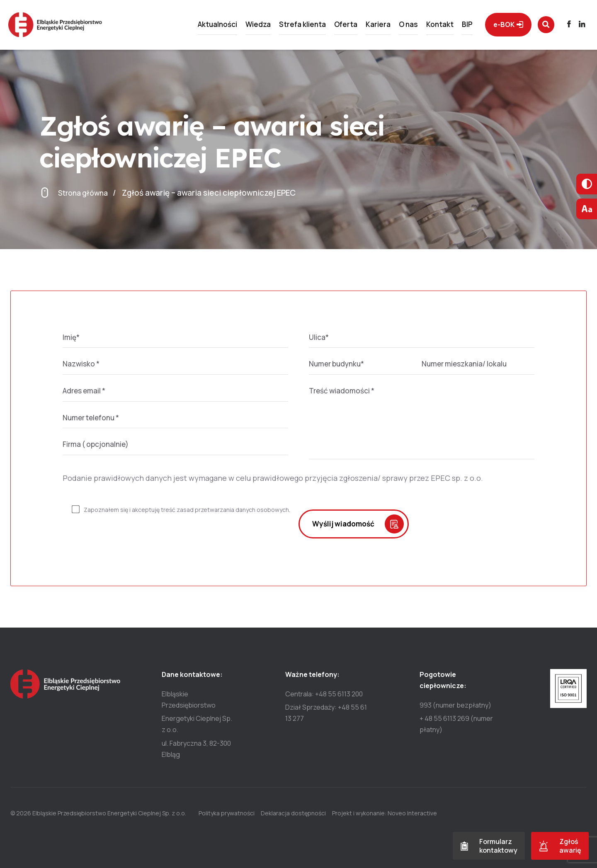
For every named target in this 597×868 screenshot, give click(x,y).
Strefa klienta (290, 26)
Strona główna (85, 193)
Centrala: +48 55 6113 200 (324, 694)
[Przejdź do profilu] (564, 27)
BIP (455, 26)
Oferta (333, 26)
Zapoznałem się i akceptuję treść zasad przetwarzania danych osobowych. (187, 510)
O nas (396, 26)
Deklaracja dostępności (300, 813)
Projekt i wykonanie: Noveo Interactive (397, 813)
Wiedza (246, 26)
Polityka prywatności (227, 813)
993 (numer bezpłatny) (455, 705)
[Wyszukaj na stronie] (538, 27)
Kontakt (427, 26)
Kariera (366, 26)
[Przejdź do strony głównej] (68, 27)
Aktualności (205, 26)
